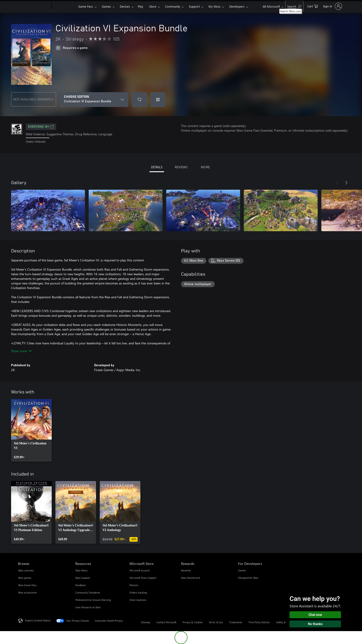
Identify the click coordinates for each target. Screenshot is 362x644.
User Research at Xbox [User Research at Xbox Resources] (88, 607)
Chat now (315, 615)
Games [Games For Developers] (242, 570)
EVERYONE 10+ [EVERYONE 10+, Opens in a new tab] (41, 127)
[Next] (346, 183)
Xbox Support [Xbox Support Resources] (83, 578)
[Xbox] (64, 6)
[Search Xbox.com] (294, 6)
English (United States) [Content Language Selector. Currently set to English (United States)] (38, 620)
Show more (21, 351)
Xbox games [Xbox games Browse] (25, 578)
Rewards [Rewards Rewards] (186, 570)
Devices (125, 6)
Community (173, 6)
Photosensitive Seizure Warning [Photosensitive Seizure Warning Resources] (93, 600)
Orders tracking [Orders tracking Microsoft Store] (138, 592)
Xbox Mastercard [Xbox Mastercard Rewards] (190, 578)
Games (106, 6)
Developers (237, 6)
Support (194, 6)
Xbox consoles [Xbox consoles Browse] (26, 570)
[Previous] (337, 183)
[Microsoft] (34, 6)
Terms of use (216, 622)
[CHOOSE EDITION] (94, 100)
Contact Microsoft (166, 622)
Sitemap (145, 622)
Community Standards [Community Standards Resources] (88, 592)
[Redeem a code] (158, 100)
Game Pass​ (86, 6)
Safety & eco (283, 622)
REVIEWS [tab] (181, 167)
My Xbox (214, 6)
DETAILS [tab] (157, 167)
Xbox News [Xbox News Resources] (81, 570)
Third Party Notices (259, 622)
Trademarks (236, 622)
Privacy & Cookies (193, 622)
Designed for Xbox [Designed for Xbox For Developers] (248, 578)
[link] (31, 430)
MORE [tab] (205, 167)
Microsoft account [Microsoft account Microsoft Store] (140, 570)
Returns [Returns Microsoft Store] (134, 585)
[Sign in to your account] (332, 6)
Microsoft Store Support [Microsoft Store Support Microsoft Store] (143, 578)
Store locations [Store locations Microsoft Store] (138, 600)
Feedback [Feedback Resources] (80, 585)
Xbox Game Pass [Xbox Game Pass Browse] (27, 585)
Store (153, 6)
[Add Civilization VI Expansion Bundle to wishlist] (139, 100)
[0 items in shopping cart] (313, 6)
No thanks (315, 624)
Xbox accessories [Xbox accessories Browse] (27, 592)
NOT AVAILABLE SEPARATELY (34, 99)
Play (140, 6)
